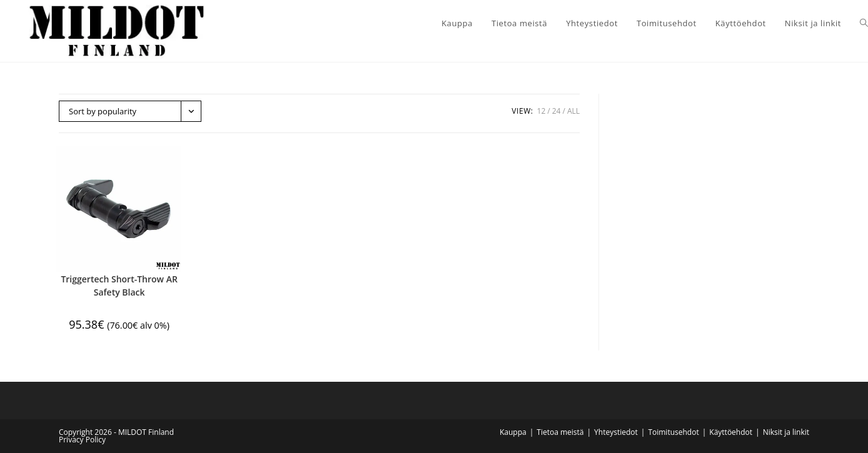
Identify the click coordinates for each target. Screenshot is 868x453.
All (573, 111)
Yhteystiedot (616, 432)
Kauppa (513, 432)
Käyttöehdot (731, 432)
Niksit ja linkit (786, 432)
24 (557, 111)
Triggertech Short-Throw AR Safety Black (119, 286)
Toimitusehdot (673, 432)
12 (542, 111)
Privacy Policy (82, 440)
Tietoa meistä (560, 432)
